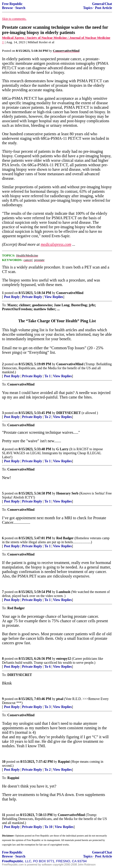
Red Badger (65, 538)
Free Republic (12, 4)
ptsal (60, 699)
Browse (7, 8)
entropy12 (64, 659)
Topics (88, 8)
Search (20, 8)
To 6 (48, 667)
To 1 (48, 376)
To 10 (48, 827)
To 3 (48, 707)
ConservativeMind (70, 293)
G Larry (62, 449)
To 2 (48, 417)
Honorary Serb (67, 493)
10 (4, 762)
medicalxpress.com (56, 244)
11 (4, 815)
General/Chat (102, 4)
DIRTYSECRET (69, 413)
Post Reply (12, 297)
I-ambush (63, 592)
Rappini (64, 762)
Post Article (103, 8)
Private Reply (32, 297)
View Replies (54, 297)
